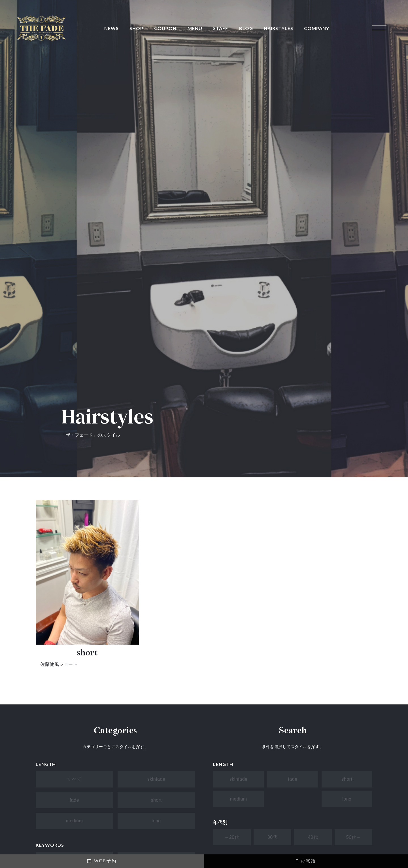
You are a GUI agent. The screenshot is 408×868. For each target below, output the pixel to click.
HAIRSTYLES (279, 28)
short (156, 800)
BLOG (246, 28)
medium (75, 821)
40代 (313, 837)
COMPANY (317, 28)
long (156, 821)
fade (74, 800)
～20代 (232, 837)
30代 (272, 837)
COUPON (165, 28)
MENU (195, 28)
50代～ (354, 837)
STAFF (221, 28)
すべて (75, 779)
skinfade (156, 779)
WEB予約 (102, 861)
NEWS (111, 28)
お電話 (306, 861)
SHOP (136, 28)
